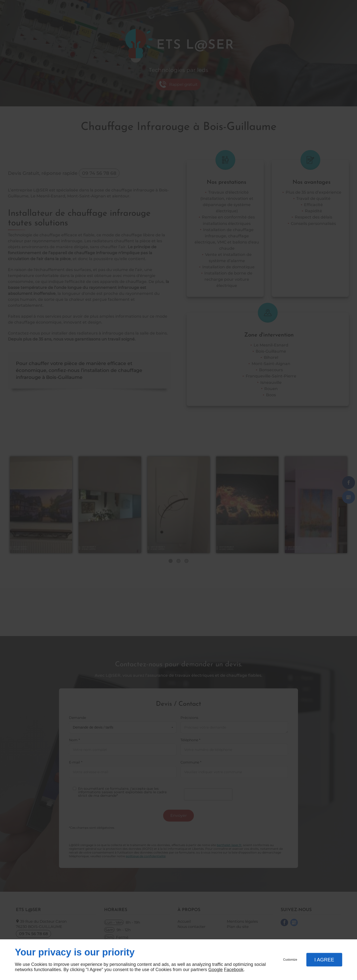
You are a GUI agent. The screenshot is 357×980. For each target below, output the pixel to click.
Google (215, 970)
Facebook (234, 970)
